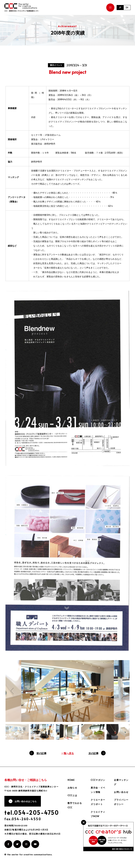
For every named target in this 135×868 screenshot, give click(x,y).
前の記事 (41, 753)
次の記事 (94, 753)
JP (120, 7)
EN (127, 7)
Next (123, 696)
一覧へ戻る (68, 753)
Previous (12, 691)
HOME (71, 780)
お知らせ (72, 788)
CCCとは (72, 795)
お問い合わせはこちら (26, 801)
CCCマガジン (98, 780)
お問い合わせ (121, 792)
